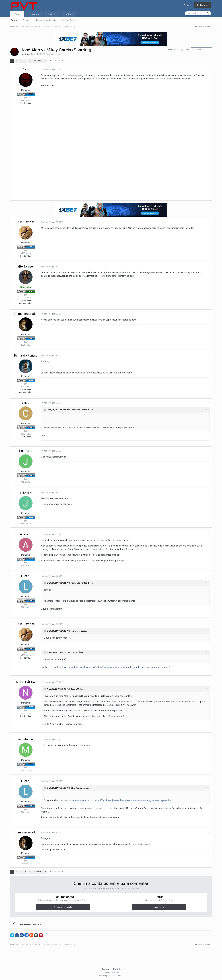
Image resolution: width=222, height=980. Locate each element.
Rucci (27, 54)
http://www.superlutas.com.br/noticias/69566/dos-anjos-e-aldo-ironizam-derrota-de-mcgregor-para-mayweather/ (114, 667)
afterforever (26, 266)
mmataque (26, 739)
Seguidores (198, 50)
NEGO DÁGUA (26, 682)
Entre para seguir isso (180, 49)
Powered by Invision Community (111, 976)
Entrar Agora (159, 907)
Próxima (38, 61)
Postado (52, 69)
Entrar (188, 5)
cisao (26, 403)
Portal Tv (52, 14)
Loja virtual (34, 14)
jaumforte (26, 451)
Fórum (17, 14)
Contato (117, 969)
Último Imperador (26, 314)
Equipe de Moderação (46, 20)
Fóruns (14, 20)
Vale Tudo (56, 54)
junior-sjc (26, 492)
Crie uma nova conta (63, 907)
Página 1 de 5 (57, 61)
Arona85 (26, 534)
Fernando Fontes (26, 355)
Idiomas (106, 969)
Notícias (69, 14)
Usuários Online (69, 20)
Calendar (27, 20)
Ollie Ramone (26, 222)
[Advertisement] (111, 958)
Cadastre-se (203, 5)
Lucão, (26, 576)
